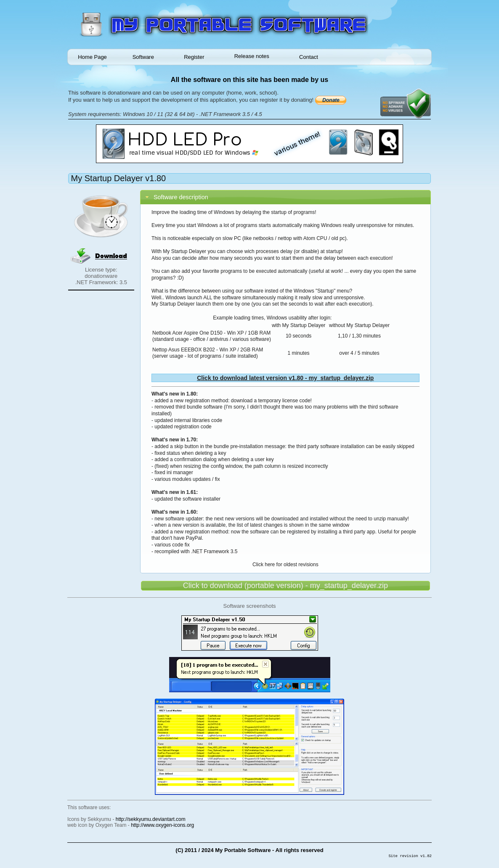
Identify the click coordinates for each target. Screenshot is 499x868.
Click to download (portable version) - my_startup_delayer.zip (285, 586)
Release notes (252, 56)
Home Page (92, 57)
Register (194, 57)
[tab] (285, 197)
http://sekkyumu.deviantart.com (151, 819)
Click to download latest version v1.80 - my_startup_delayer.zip (285, 378)
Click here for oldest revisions (285, 565)
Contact (309, 57)
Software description (181, 197)
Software (143, 57)
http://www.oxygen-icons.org (162, 825)
